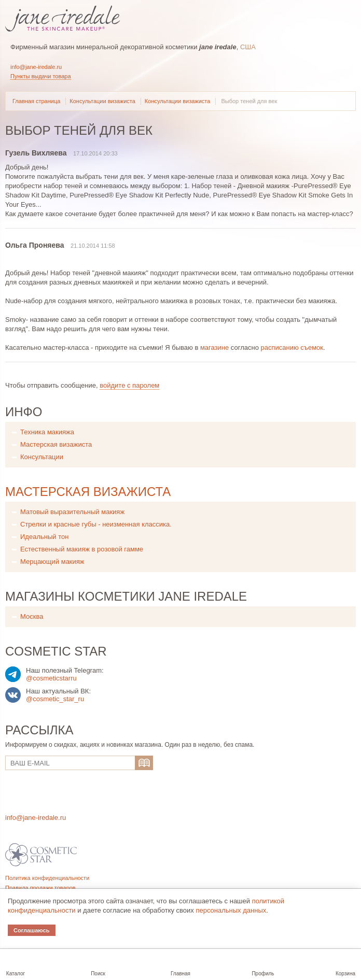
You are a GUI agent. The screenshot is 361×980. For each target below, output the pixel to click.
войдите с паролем (129, 385)
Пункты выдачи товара (41, 76)
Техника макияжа (47, 432)
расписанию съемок (292, 347)
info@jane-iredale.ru (36, 67)
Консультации (42, 457)
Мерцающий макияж (52, 562)
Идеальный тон (44, 537)
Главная (180, 974)
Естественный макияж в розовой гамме (82, 549)
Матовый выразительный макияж (72, 512)
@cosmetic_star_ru (55, 699)
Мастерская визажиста (56, 444)
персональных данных (231, 910)
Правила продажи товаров (40, 888)
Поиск (98, 974)
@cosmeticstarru (51, 678)
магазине (214, 347)
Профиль (263, 974)
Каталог (16, 974)
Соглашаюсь (32, 930)
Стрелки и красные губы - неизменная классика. (96, 524)
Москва (32, 616)
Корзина (345, 974)
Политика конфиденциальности (47, 878)
